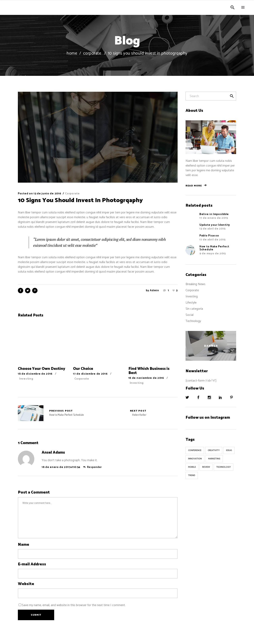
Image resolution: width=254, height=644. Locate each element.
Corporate (92, 54)
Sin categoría (194, 309)
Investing (26, 379)
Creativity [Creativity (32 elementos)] (214, 450)
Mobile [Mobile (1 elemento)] (192, 467)
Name (24, 545)
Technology (193, 321)
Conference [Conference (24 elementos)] (195, 450)
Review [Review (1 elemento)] (206, 467)
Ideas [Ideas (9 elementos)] (229, 450)
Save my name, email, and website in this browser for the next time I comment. (74, 605)
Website (26, 584)
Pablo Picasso (209, 236)
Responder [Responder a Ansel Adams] (94, 467)
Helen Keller (138, 413)
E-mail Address (32, 564)
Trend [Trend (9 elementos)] (192, 475)
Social (190, 315)
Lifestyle (191, 303)
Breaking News (195, 284)
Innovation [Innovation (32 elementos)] (195, 459)
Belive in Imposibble (214, 214)
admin (154, 291)
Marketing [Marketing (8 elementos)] (214, 459)
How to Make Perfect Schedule (31, 413)
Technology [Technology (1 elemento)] (224, 467)
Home (72, 54)
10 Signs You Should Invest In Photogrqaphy (80, 200)
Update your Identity (215, 225)
